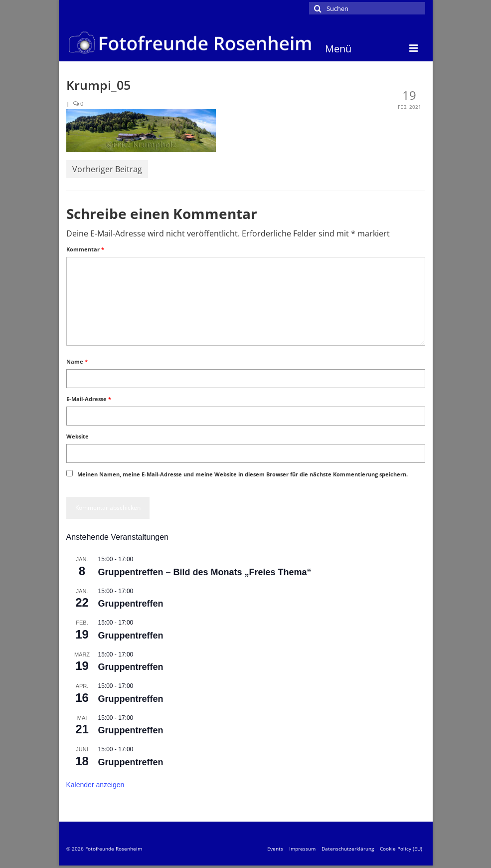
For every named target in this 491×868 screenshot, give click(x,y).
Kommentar (85, 249)
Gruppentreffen (131, 604)
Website (78, 436)
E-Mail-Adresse (89, 399)
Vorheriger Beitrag (107, 169)
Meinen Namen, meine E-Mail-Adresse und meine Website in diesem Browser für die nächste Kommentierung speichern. (243, 474)
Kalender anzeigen (95, 785)
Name (77, 361)
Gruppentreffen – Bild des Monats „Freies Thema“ (205, 572)
